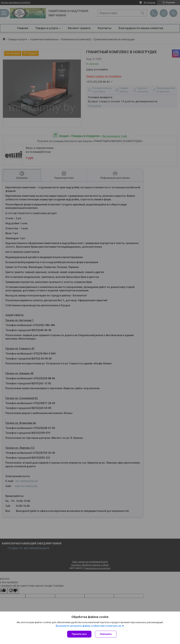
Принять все (79, 634)
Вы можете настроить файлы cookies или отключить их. (89, 626)
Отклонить (106, 634)
